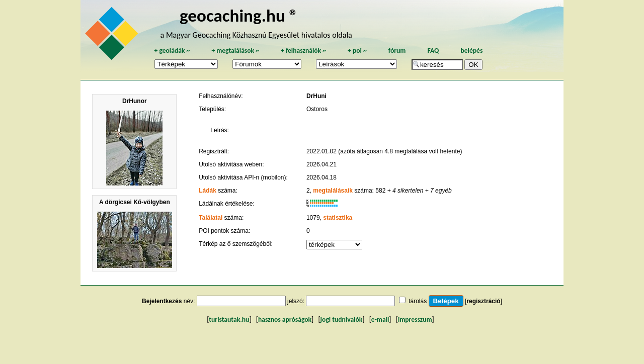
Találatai (211, 218)
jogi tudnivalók (342, 320)
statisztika (338, 218)
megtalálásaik (333, 191)
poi (357, 51)
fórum (397, 51)
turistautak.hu (229, 320)
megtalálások (235, 51)
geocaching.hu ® (239, 15)
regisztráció (483, 301)
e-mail (380, 320)
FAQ (433, 51)
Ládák (208, 191)
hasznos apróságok (285, 320)
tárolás (418, 301)
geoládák (172, 51)
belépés (471, 51)
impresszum (415, 320)
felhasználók (303, 51)
